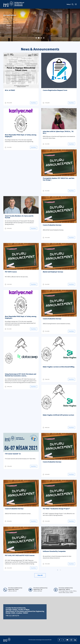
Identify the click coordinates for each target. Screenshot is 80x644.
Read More (34, 103)
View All (40, 575)
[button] (36, 38)
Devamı (9, 24)
